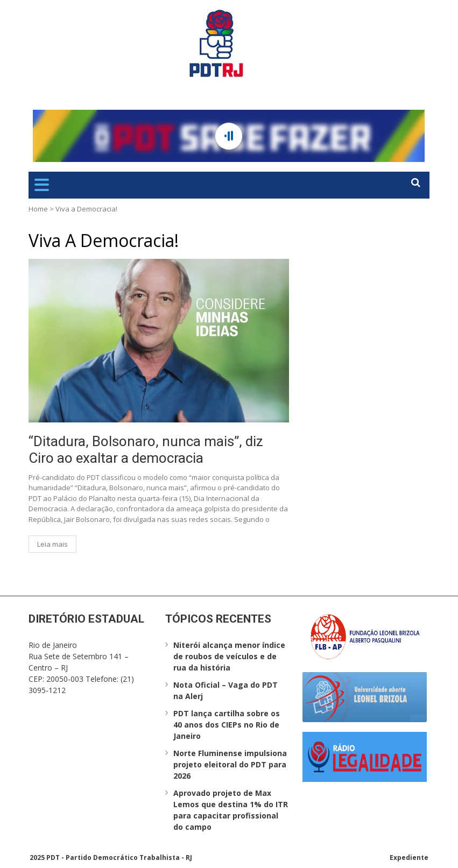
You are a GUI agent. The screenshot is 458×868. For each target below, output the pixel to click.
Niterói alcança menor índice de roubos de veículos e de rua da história (229, 656)
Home (38, 209)
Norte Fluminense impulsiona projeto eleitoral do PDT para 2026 (230, 764)
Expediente (409, 858)
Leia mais (52, 544)
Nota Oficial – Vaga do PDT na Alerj (226, 690)
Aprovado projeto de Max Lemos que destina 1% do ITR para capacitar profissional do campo (231, 810)
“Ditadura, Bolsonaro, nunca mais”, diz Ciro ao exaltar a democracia (146, 450)
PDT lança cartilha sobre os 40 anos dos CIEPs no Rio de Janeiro (227, 725)
